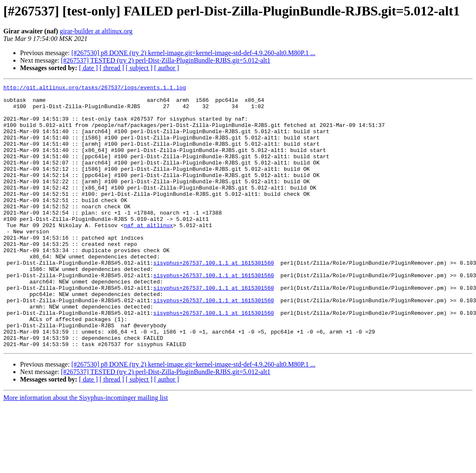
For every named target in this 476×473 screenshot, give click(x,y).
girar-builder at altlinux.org (96, 31)
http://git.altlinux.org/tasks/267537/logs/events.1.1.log (95, 89)
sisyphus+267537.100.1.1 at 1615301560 (214, 299)
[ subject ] (139, 68)
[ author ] (167, 68)
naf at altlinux (149, 254)
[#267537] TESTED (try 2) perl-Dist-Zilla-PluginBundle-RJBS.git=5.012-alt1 (166, 60)
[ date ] (88, 68)
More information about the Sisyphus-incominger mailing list (86, 450)
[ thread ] (112, 68)
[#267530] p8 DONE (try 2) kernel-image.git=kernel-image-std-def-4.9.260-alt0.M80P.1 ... (193, 53)
